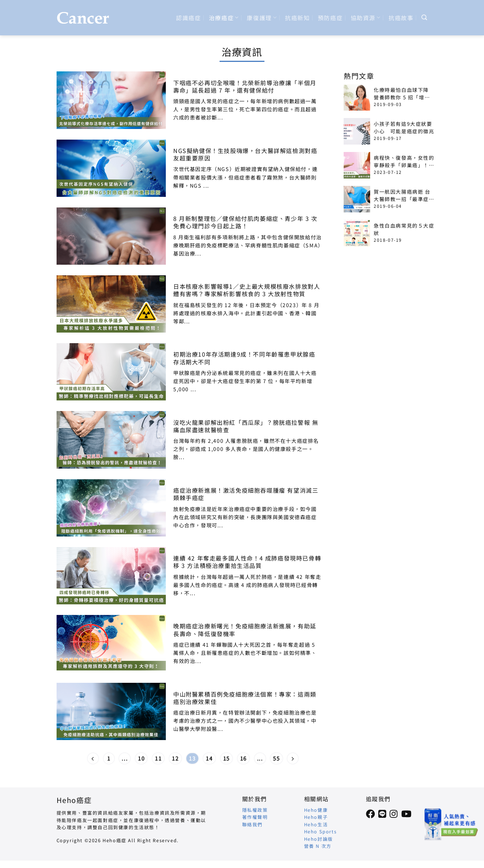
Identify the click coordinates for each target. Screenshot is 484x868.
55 (276, 758)
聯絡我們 (252, 824)
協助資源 (366, 18)
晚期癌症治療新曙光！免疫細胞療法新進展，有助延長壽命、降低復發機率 (245, 630)
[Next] (293, 758)
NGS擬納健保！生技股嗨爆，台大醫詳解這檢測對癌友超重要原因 (245, 154)
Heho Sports (320, 831)
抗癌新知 (297, 18)
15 (226, 758)
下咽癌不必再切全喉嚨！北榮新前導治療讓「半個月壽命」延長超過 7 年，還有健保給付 (245, 87)
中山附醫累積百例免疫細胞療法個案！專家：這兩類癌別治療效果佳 (245, 698)
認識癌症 (188, 18)
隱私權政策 (255, 810)
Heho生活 (316, 824)
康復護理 (262, 18)
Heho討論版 (319, 839)
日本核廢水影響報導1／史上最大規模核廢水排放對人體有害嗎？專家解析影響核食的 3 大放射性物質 (247, 290)
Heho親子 (316, 817)
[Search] (425, 17)
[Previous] (93, 758)
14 (209, 758)
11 (158, 758)
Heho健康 (316, 810)
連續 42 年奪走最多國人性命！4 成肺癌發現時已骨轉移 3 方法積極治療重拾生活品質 (247, 562)
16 (243, 758)
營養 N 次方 (318, 846)
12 (175, 758)
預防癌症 (330, 18)
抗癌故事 (401, 18)
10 (141, 758)
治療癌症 (224, 18)
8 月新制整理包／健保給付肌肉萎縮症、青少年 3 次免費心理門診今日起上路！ (245, 222)
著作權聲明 (255, 817)
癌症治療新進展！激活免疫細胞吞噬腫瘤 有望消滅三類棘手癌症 (246, 494)
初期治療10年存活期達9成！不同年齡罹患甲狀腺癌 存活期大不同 (244, 358)
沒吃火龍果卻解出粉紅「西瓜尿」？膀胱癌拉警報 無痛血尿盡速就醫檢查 (246, 426)
